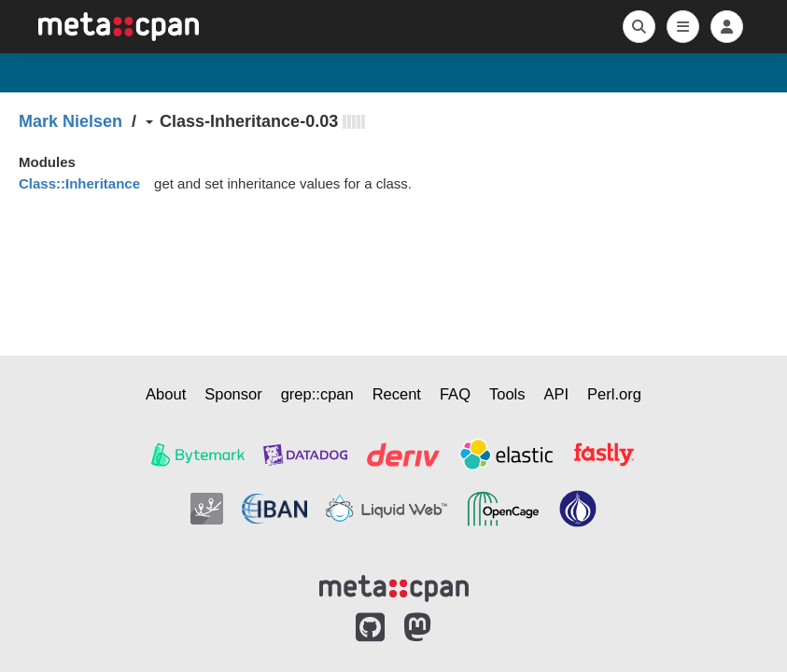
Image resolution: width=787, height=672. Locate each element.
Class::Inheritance (79, 183)
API (557, 394)
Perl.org (614, 394)
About (166, 394)
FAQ (455, 394)
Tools (507, 394)
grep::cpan (317, 394)
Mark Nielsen (70, 121)
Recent (397, 394)
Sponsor (233, 394)
